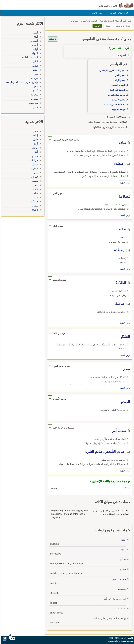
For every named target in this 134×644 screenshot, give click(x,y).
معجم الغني (120, 75)
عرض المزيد (125, 183)
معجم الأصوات (118, 100)
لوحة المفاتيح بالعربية (119, 13)
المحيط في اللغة (117, 90)
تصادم (122, 559)
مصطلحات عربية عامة (114, 105)
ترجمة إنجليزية (118, 109)
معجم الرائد (120, 80)
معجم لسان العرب (116, 95)
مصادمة (122, 589)
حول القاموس (96, 13)
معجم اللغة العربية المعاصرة (112, 71)
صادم (123, 540)
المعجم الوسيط (118, 85)
